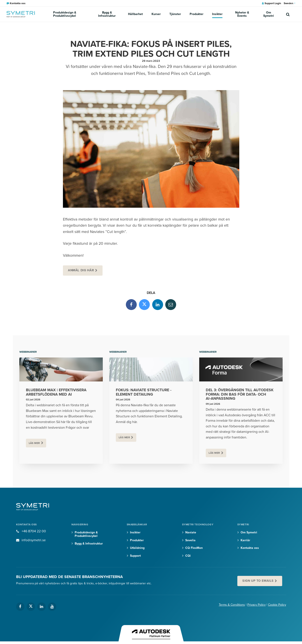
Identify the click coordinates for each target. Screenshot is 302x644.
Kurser (156, 14)
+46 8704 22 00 (34, 531)
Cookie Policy (277, 605)
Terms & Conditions (232, 605)
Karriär (245, 540)
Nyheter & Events (242, 14)
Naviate (191, 532)
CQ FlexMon (194, 548)
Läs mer (34, 443)
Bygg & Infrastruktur (107, 14)
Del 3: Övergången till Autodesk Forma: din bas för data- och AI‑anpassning (240, 394)
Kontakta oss (250, 548)
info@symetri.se (34, 540)
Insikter (217, 14)
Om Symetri (269, 14)
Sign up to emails (258, 581)
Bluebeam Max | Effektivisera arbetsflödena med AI (56, 392)
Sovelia (190, 540)
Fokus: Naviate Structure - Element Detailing (144, 392)
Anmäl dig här (81, 270)
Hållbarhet (135, 14)
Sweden (290, 3)
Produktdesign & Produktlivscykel (65, 14)
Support (135, 556)
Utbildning (137, 548)
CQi (188, 556)
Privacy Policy (256, 605)
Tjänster (175, 14)
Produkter (197, 14)
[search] (288, 14)
